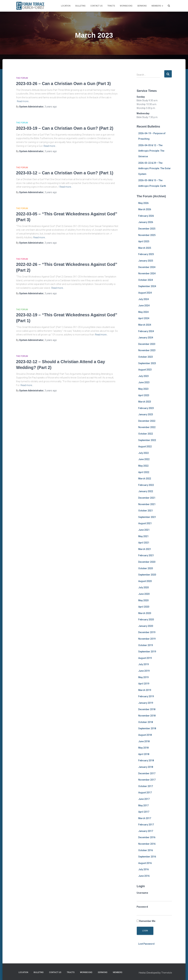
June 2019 (144, 671)
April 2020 (144, 607)
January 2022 (146, 491)
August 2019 (145, 658)
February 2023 (146, 408)
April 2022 (144, 472)
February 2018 (146, 760)
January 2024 (146, 338)
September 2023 (147, 363)
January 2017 (146, 831)
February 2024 (146, 331)
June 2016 (144, 876)
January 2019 (146, 703)
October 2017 (146, 786)
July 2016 (143, 869)
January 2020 (146, 626)
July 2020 (143, 587)
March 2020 (145, 613)
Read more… (23, 101)
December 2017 (147, 773)
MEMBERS (157, 6)
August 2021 (145, 523)
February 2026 (146, 216)
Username (142, 893)
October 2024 (146, 280)
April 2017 (144, 812)
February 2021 (146, 555)
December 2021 (147, 498)
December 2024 (147, 267)
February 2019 (146, 696)
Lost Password (146, 944)
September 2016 (147, 857)
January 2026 (146, 222)
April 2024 (144, 318)
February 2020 (146, 620)
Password (142, 907)
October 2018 (146, 722)
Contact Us (96, 6)
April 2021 (144, 543)
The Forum (22, 78)
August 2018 (145, 735)
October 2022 (146, 434)
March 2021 (145, 549)
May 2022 (143, 466)
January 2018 (146, 767)
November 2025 (147, 235)
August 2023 (145, 370)
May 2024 (143, 312)
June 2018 (144, 741)
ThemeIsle (167, 973)
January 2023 (146, 414)
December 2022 (147, 421)
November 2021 (147, 504)
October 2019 (146, 645)
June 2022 (144, 459)
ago (51, 107)
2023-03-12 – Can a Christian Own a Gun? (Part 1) (65, 173)
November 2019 (147, 639)
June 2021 (144, 530)
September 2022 (147, 440)
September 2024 (147, 286)
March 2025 (145, 248)
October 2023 (146, 357)
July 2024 (143, 299)
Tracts (111, 6)
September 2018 (147, 728)
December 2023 (147, 344)
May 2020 (143, 600)
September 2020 (147, 575)
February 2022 (146, 485)
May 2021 (143, 536)
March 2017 (145, 818)
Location (66, 6)
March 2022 (145, 479)
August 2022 (145, 446)
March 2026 (145, 209)
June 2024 (144, 306)
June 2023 (144, 382)
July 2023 (143, 376)
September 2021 (147, 517)
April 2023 (144, 395)
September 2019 (147, 652)
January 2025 (146, 261)
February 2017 (146, 825)
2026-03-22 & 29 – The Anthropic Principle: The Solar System (155, 168)
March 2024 (145, 325)
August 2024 (145, 293)
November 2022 (147, 427)
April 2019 (144, 684)
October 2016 (146, 850)
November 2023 (147, 350)
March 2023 (145, 402)
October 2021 (146, 511)
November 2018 (147, 716)
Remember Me (146, 921)
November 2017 (147, 780)
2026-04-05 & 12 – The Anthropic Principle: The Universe (151, 151)
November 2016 (147, 844)
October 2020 (146, 568)
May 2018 (143, 748)
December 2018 (147, 709)
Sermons (142, 6)
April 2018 (144, 754)
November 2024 (147, 273)
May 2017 (143, 805)
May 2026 (143, 203)
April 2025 (144, 241)
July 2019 (143, 664)
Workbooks (126, 6)
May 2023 (143, 389)
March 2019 (145, 690)
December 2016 (147, 837)
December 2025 (147, 229)
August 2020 (145, 581)
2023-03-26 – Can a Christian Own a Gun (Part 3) (63, 84)
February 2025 (146, 254)
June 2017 (144, 799)
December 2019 (147, 632)
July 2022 (143, 453)
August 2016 (145, 863)
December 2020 (147, 562)
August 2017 (145, 793)
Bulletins (80, 6)
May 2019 (143, 677)
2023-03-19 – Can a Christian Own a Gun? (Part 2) (65, 128)
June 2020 (144, 594)
